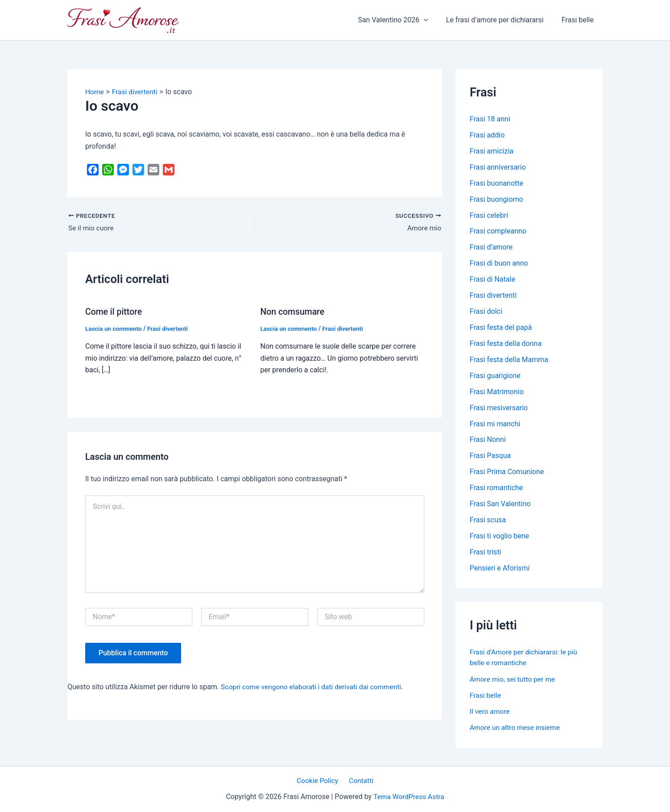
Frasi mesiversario (499, 408)
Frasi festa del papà (501, 328)
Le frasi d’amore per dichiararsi (500, 20)
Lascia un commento (114, 329)
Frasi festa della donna (506, 344)
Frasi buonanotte (496, 183)
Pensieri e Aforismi (500, 569)
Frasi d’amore (491, 248)
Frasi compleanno (498, 231)
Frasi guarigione (495, 376)
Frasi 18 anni (490, 119)
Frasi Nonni (488, 440)
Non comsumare (294, 312)
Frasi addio (487, 135)
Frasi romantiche (496, 489)
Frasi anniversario (498, 167)
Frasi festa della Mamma (509, 360)
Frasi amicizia (492, 151)
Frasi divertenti (170, 329)
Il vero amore (490, 712)
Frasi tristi (486, 553)
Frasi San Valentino (500, 505)
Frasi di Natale (492, 280)
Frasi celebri (489, 215)
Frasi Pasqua (490, 456)
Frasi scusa (488, 521)
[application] (433, 20)
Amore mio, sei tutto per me (514, 680)
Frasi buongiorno (496, 199)
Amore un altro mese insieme (516, 728)
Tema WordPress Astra (409, 797)
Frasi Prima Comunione (507, 473)
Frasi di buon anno (499, 264)
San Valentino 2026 (402, 20)
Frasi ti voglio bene (499, 537)
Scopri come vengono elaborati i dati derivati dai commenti (314, 687)
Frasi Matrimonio (497, 392)
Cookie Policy (319, 781)
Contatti (360, 781)
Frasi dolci (486, 312)
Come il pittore (114, 312)
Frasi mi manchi (495, 424)
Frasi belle (579, 20)
